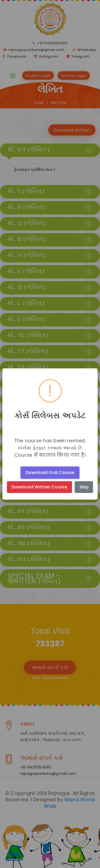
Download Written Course (39, 487)
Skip (84, 487)
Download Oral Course (50, 473)
